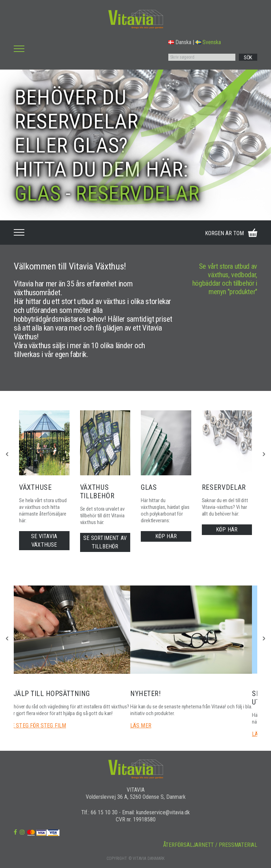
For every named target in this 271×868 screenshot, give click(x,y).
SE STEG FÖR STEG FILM (37, 726)
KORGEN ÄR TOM (224, 233)
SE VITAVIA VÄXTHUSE (44, 540)
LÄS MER (141, 726)
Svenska (208, 42)
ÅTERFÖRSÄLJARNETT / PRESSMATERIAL (210, 845)
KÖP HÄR (166, 536)
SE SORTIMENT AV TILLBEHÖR (105, 542)
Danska (180, 42)
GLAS (38, 193)
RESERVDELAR (137, 193)
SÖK (248, 58)
